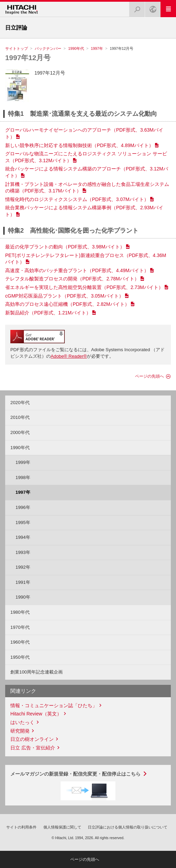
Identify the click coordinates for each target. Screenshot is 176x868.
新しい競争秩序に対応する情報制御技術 (79, 145)
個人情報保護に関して (62, 827)
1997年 (97, 48)
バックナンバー (48, 48)
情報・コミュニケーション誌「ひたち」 (54, 705)
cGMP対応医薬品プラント (64, 296)
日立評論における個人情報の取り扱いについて (128, 827)
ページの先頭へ (149, 376)
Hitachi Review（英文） (36, 714)
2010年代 (20, 417)
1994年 (23, 537)
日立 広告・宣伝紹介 (33, 748)
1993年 (23, 552)
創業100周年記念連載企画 (37, 672)
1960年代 (20, 642)
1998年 (23, 477)
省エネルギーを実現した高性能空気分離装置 (84, 287)
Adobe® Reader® (69, 356)
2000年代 (20, 432)
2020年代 (20, 403)
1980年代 (20, 612)
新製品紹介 (48, 313)
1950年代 (20, 657)
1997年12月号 (28, 58)
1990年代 (76, 48)
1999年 (23, 462)
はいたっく (22, 722)
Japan (151, 7)
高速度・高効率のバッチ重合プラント (77, 270)
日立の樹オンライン (32, 739)
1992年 (23, 567)
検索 (135, 7)
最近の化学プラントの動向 (65, 247)
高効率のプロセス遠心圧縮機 (67, 304)
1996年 (23, 507)
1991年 (23, 582)
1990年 (23, 597)
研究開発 (20, 731)
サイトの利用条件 (21, 827)
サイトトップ (17, 48)
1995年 (23, 522)
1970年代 (20, 627)
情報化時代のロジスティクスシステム (77, 199)
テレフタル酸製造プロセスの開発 (72, 279)
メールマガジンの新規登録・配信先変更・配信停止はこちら (75, 774)
